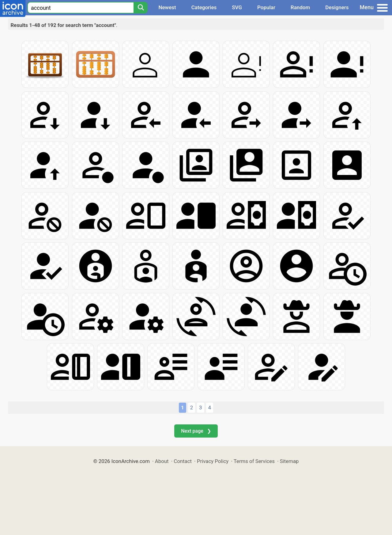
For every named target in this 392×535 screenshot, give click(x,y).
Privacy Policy (213, 461)
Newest (167, 7)
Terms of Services (254, 461)
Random (300, 7)
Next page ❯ (196, 431)
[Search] (141, 8)
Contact (183, 461)
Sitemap (289, 461)
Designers (337, 7)
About (162, 461)
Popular (266, 7)
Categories (204, 7)
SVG (237, 7)
